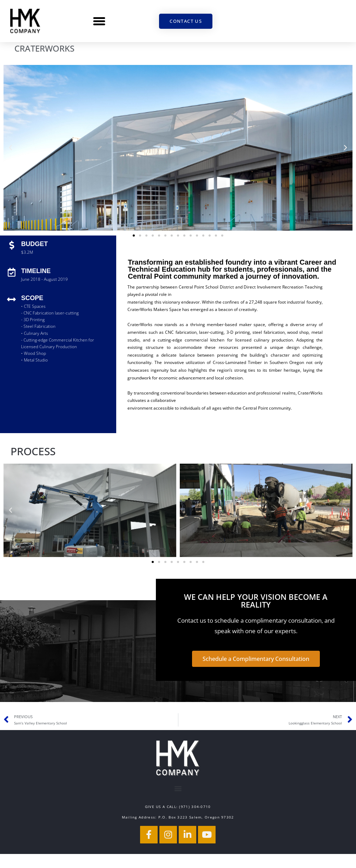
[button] (99, 21)
